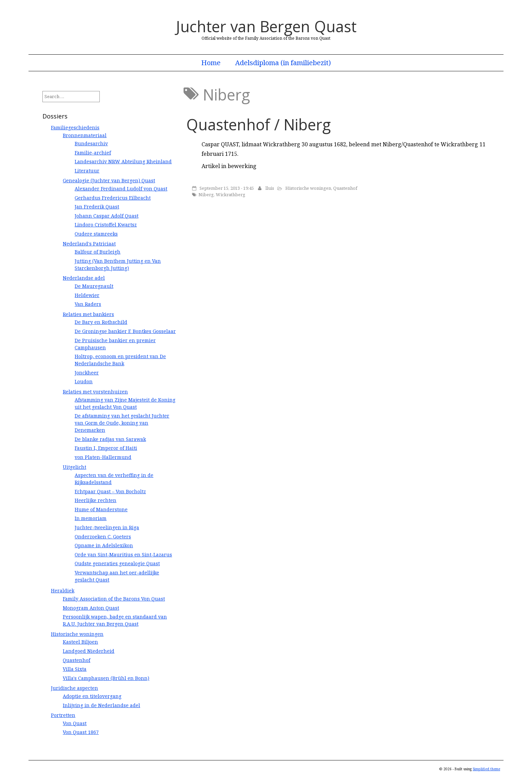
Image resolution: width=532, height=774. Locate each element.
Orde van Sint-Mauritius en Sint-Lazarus (123, 555)
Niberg (206, 195)
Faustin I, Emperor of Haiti (106, 448)
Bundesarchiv (91, 143)
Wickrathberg (231, 195)
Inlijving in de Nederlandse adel (101, 705)
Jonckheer (87, 373)
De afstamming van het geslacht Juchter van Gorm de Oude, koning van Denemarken (122, 423)
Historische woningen (308, 188)
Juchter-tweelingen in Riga (107, 527)
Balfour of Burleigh (98, 252)
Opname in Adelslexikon (104, 545)
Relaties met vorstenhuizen (95, 392)
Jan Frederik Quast (97, 207)
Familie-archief (93, 153)
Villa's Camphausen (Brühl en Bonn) (106, 678)
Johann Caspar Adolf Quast (107, 216)
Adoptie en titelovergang (92, 696)
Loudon (84, 381)
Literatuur (87, 171)
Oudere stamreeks (96, 234)
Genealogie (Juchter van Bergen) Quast (109, 180)
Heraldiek (63, 591)
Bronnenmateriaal (85, 135)
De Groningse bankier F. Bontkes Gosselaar (125, 331)
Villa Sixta (75, 669)
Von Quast (75, 723)
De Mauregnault (94, 286)
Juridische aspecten (74, 688)
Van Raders (88, 304)
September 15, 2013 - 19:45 (227, 188)
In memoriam (91, 518)
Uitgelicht (74, 467)
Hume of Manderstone (101, 509)
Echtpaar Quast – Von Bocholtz (110, 491)
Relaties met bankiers (88, 314)
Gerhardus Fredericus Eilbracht (113, 198)
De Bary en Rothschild (101, 322)
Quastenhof (345, 188)
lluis (270, 188)
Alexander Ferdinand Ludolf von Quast (121, 189)
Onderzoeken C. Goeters (103, 537)
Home (211, 63)
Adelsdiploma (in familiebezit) (283, 63)
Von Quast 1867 (81, 732)
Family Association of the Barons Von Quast (114, 599)
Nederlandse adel (84, 278)
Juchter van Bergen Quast (266, 26)
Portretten (63, 715)
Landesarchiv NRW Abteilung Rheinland (123, 161)
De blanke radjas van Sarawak (110, 439)
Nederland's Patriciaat (89, 244)
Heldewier (87, 295)
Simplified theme (486, 769)
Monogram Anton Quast (91, 608)
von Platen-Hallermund (103, 457)
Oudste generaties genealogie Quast (117, 563)
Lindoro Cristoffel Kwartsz (106, 225)
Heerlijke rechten (96, 500)
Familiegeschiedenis (75, 127)
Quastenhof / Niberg (259, 124)
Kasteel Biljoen (80, 642)
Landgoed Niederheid (89, 651)
